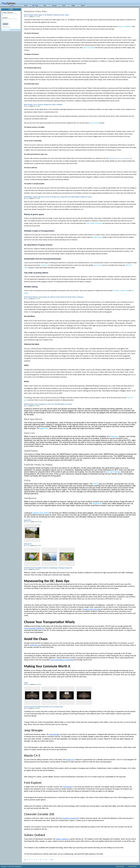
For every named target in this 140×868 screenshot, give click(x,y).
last (52, 860)
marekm (27, 546)
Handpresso (97, 503)
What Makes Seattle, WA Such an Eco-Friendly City (42, 197)
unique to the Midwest (124, 27)
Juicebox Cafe (124, 291)
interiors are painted (89, 48)
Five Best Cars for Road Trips (53, 707)
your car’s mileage (113, 472)
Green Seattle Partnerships (94, 223)
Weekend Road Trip (31, 404)
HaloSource (44, 265)
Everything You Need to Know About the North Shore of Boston (61, 297)
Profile (11, 9)
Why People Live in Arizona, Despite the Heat (40, 105)
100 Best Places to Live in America (119, 158)
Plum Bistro (116, 291)
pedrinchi (28, 522)
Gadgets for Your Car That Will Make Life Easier (56, 404)
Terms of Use (120, 866)
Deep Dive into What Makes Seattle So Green (76, 197)
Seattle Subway (97, 237)
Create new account (15, 30)
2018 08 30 (28, 544)
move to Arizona (94, 123)
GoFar (96, 484)
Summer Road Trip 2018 (32, 568)
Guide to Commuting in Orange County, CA (57, 568)
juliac (27, 406)
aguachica (28, 520)
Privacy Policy (132, 866)
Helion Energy (98, 265)
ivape (26, 683)
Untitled (60, 105)
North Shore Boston (31, 297)
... (49, 860)
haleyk (27, 17)
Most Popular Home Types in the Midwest (38, 15)
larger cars (44, 428)
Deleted (27, 684)
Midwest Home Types (62, 15)
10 (46, 860)
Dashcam (114, 436)
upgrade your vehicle (41, 513)
